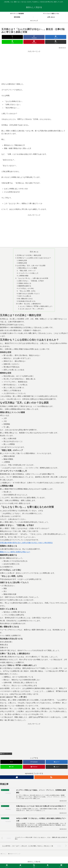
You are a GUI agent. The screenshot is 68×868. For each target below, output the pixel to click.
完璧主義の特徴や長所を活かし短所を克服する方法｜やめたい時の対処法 (26, 544)
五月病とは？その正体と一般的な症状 (29, 255)
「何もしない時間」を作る (27, 292)
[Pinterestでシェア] (34, 42)
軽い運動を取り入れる (25, 299)
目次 (31, 252)
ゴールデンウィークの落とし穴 (28, 274)
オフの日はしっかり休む (26, 289)
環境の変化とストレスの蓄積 (28, 268)
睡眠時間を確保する (25, 286)
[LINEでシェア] (12, 42)
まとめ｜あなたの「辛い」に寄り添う (32, 310)
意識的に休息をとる (25, 284)
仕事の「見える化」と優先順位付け (30, 305)
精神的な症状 (23, 263)
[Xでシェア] (12, 37)
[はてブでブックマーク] (56, 37)
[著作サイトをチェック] (17, 778)
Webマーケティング (6, 755)
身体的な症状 (23, 261)
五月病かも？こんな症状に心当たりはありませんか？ (34, 258)
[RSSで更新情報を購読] (51, 778)
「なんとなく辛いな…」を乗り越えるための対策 (33, 279)
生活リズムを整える (25, 297)
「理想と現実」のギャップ (27, 271)
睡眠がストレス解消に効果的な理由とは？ (15, 553)
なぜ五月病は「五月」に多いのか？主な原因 (31, 266)
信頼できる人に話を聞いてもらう (29, 294)
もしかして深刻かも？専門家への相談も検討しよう (36, 307)
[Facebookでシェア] (34, 37)
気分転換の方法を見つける (27, 302)
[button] (56, 42)
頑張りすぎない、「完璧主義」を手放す (31, 281)
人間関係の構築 (23, 276)
